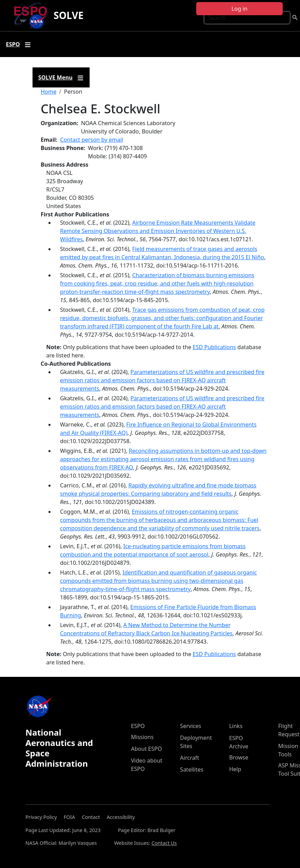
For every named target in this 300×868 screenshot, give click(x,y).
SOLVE (69, 15)
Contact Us (164, 843)
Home (49, 92)
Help (235, 769)
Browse (239, 757)
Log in (239, 9)
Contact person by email (92, 140)
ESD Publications (214, 347)
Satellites (192, 769)
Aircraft (189, 758)
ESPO (138, 726)
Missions (142, 737)
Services (190, 726)
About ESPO (147, 749)
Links (236, 726)
